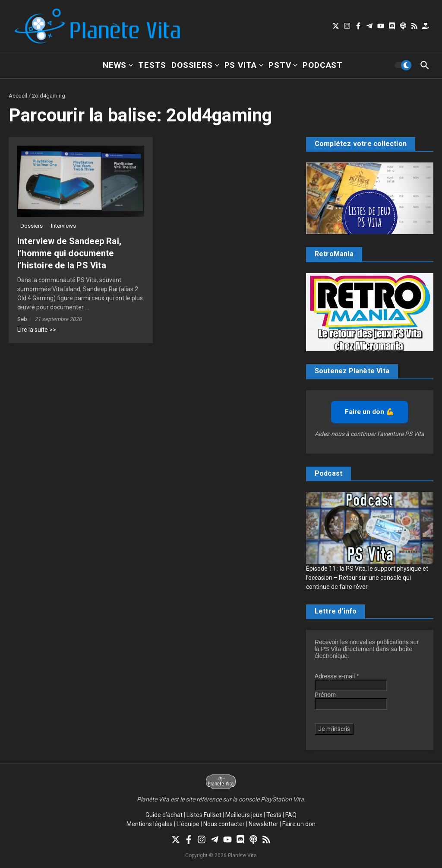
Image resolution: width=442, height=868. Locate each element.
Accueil (18, 96)
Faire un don (299, 824)
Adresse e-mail (337, 676)
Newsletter (264, 824)
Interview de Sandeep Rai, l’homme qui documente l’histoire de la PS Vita (69, 253)
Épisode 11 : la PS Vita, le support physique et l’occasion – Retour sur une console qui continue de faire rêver (367, 578)
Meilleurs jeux (244, 815)
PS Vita (244, 65)
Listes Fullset (204, 815)
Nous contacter (224, 824)
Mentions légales (150, 824)
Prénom (325, 695)
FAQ (291, 815)
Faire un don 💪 (369, 412)
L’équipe (188, 824)
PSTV (283, 65)
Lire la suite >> (37, 330)
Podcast (323, 65)
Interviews (63, 226)
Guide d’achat (164, 815)
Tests (152, 65)
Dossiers (195, 65)
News (118, 65)
